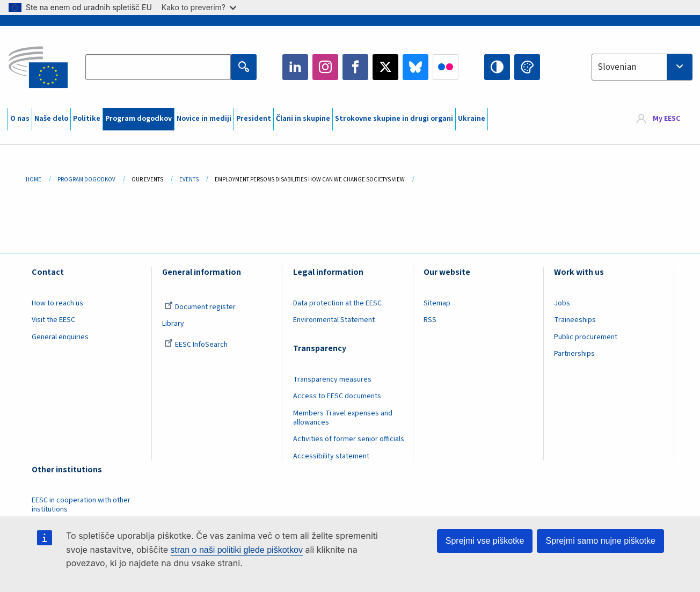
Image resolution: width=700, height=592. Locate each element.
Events (189, 180)
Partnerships (574, 354)
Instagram (325, 67)
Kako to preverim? (199, 7)
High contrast (497, 67)
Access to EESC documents (337, 396)
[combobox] (642, 67)
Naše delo (51, 119)
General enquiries (60, 337)
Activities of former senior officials (349, 439)
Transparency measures (332, 379)
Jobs (562, 303)
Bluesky (415, 67)
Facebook (355, 67)
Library (173, 324)
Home (34, 180)
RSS (430, 320)
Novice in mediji (204, 119)
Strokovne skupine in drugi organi (394, 119)
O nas (20, 119)
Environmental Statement (334, 320)
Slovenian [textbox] (617, 67)
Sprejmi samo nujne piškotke (600, 541)
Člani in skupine (303, 119)
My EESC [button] (666, 119)
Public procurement (586, 337)
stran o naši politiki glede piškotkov (237, 550)
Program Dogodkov (86, 180)
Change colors (527, 67)
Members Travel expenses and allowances (343, 418)
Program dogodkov (138, 119)
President (254, 119)
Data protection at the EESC (337, 303)
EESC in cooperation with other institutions (81, 505)
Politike (87, 119)
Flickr (446, 67)
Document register (200, 307)
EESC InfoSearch (196, 345)
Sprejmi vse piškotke (485, 541)
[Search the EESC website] (158, 67)
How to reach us (57, 303)
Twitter (385, 67)
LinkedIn (295, 67)
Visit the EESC (53, 320)
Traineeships (575, 320)
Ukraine (472, 119)
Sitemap (437, 303)
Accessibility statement (331, 456)
